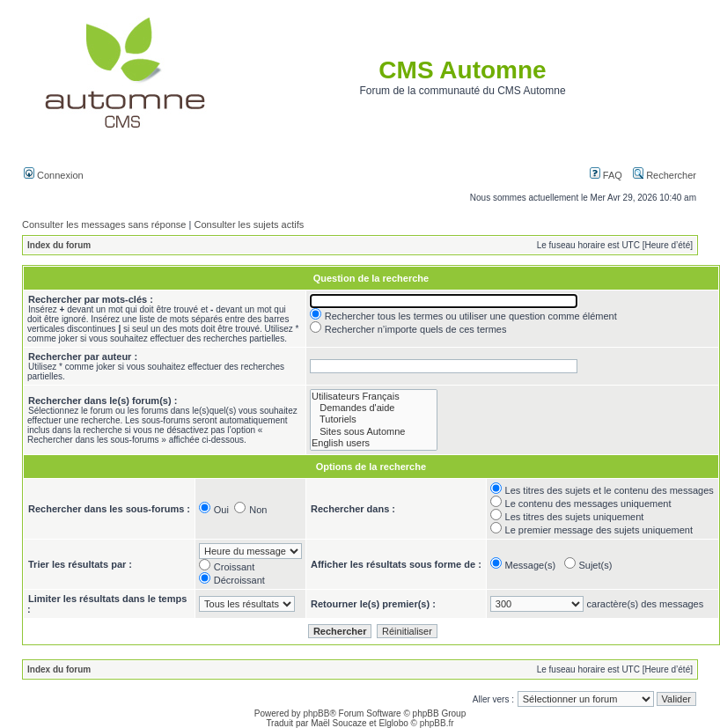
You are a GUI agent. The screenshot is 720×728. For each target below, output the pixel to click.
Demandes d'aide (374, 408)
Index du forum (59, 245)
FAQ (606, 175)
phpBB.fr (437, 723)
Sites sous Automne (374, 432)
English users (374, 443)
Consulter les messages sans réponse (104, 224)
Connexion (54, 175)
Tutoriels (374, 419)
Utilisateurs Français (374, 397)
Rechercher (665, 175)
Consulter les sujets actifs (249, 224)
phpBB (316, 713)
